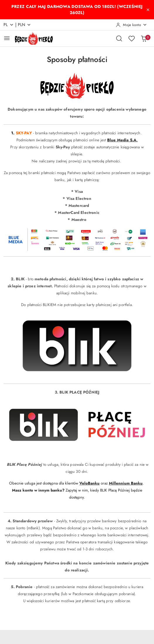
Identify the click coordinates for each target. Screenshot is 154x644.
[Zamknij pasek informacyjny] (148, 10)
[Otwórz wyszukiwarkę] (119, 38)
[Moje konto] (131, 25)
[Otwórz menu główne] (7, 38)
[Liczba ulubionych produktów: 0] (131, 38)
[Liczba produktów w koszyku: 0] (144, 38)
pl (9, 25)
